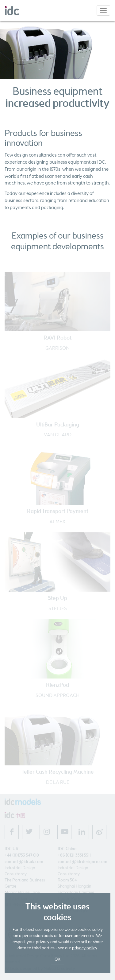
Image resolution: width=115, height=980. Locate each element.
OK (57, 960)
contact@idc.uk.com (24, 862)
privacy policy (84, 948)
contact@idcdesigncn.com (82, 862)
